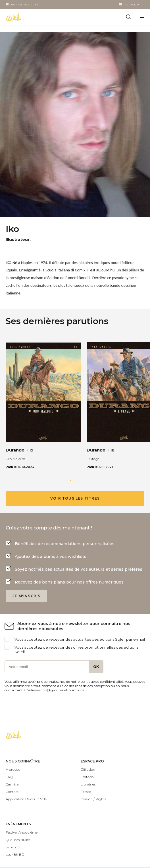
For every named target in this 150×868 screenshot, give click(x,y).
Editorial (88, 777)
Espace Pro (134, 5)
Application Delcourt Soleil (27, 799)
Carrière (12, 784)
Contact (12, 792)
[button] (70, 480)
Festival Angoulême (22, 832)
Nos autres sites (25, 5)
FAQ (9, 777)
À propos (13, 769)
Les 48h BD (15, 854)
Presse (86, 792)
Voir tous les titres (75, 498)
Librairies (88, 784)
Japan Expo (15, 847)
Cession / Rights (93, 799)
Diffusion (88, 769)
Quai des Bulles (18, 840)
